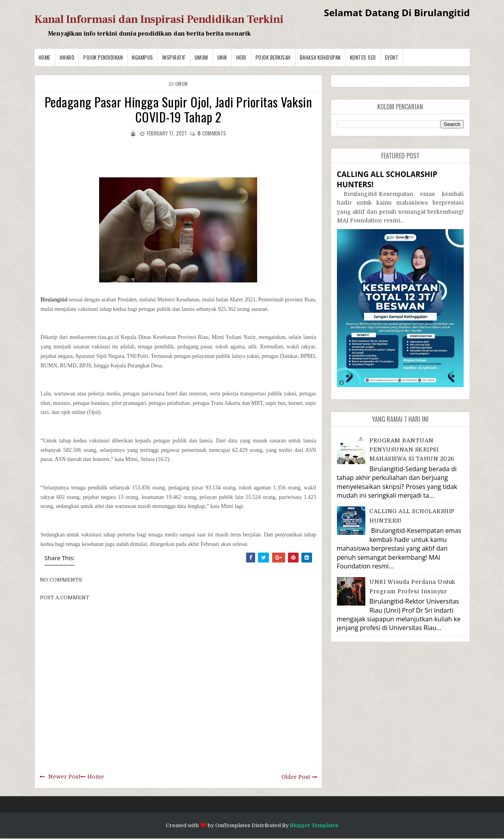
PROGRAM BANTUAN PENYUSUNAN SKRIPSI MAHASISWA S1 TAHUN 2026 (412, 450)
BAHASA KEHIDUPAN (320, 57)
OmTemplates (233, 825)
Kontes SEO (363, 57)
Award (67, 57)
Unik (222, 57)
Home (45, 57)
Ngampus (143, 57)
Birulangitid (54, 300)
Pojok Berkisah (273, 57)
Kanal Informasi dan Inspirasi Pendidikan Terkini (159, 19)
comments (212, 133)
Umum (201, 57)
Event (392, 57)
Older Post (296, 777)
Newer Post (64, 777)
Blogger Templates (314, 825)
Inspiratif (174, 57)
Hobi (241, 57)
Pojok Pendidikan (103, 57)
